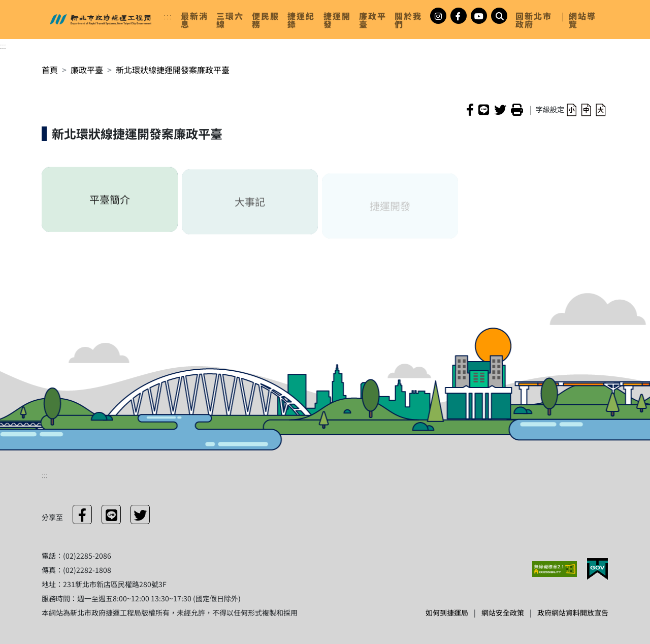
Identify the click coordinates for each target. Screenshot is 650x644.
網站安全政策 (503, 613)
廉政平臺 (87, 70)
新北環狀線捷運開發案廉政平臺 (173, 70)
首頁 (50, 70)
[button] (572, 109)
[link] (194, 20)
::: (168, 16)
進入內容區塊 (24, 6)
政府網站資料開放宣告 (573, 613)
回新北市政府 (534, 20)
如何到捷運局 (447, 613)
